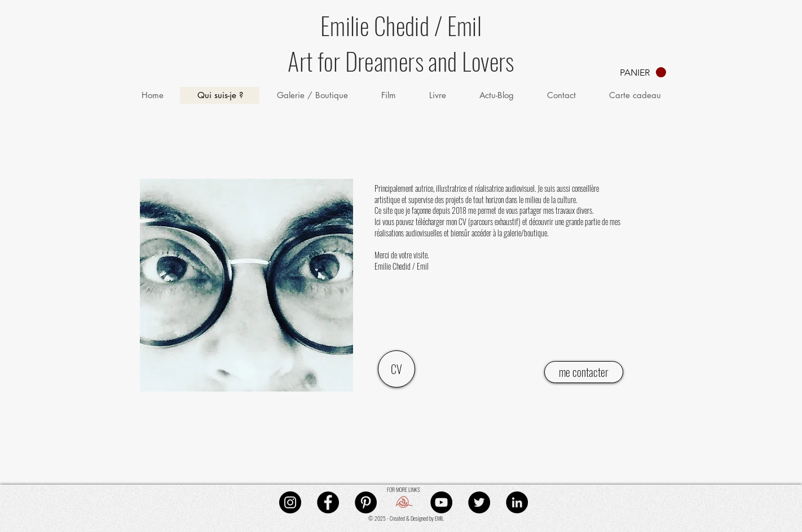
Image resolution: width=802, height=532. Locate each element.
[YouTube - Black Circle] (441, 502)
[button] (643, 72)
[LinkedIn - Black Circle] (517, 502)
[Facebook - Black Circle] (328, 502)
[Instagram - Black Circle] (290, 502)
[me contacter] (584, 372)
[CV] (396, 369)
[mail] (404, 502)
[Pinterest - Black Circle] (366, 502)
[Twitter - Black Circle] (479, 502)
